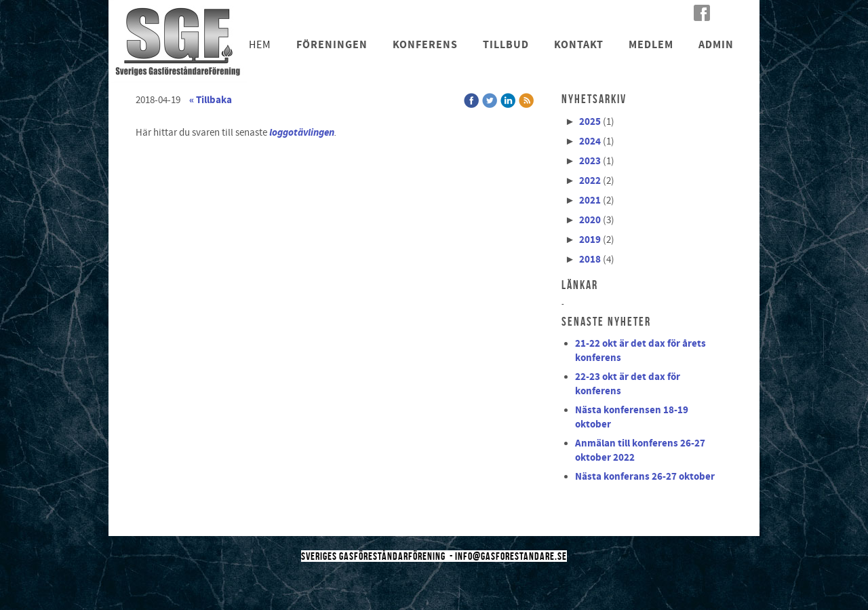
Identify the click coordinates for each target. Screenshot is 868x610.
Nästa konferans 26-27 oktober (645, 477)
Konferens (425, 45)
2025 (590, 122)
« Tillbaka (211, 100)
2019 (590, 240)
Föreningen (332, 45)
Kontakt (579, 45)
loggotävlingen (302, 132)
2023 (590, 161)
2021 (590, 201)
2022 (590, 181)
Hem (260, 45)
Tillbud (506, 45)
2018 (590, 260)
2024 (590, 141)
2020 (590, 220)
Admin (716, 45)
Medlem (651, 45)
